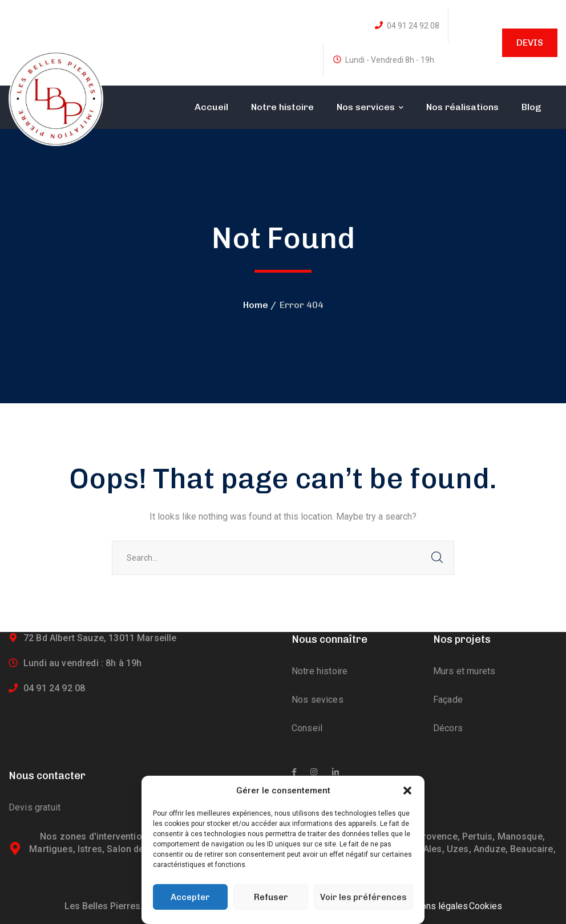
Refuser (271, 897)
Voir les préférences (363, 897)
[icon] (294, 772)
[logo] (56, 98)
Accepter (190, 897)
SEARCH (437, 558)
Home (256, 305)
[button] (407, 791)
